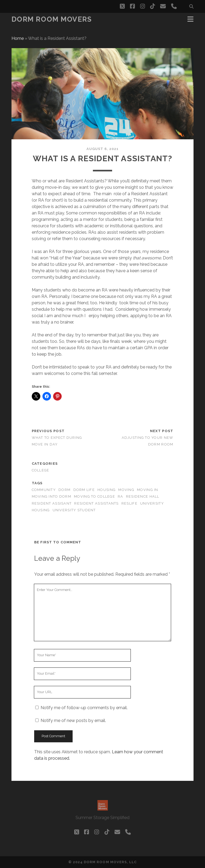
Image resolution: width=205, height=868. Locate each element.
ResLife (129, 503)
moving (126, 490)
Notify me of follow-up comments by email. (84, 708)
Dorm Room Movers (52, 19)
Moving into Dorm (52, 496)
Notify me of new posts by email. (73, 721)
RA (121, 496)
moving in (148, 490)
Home (18, 38)
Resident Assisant (52, 503)
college (41, 470)
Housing (107, 490)
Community (44, 490)
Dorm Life (84, 490)
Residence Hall (143, 496)
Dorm (64, 490)
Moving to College (94, 496)
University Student (74, 510)
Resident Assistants (96, 503)
